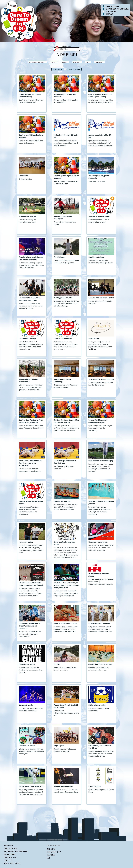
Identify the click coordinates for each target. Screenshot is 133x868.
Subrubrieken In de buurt (37, 62)
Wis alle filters (74, 69)
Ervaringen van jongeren (117, 9)
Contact (110, 14)
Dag (87, 62)
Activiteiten (111, 12)
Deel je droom (112, 6)
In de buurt (58, 69)
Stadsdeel (76, 62)
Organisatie (98, 62)
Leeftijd (64, 62)
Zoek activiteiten (66, 46)
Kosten (53, 62)
